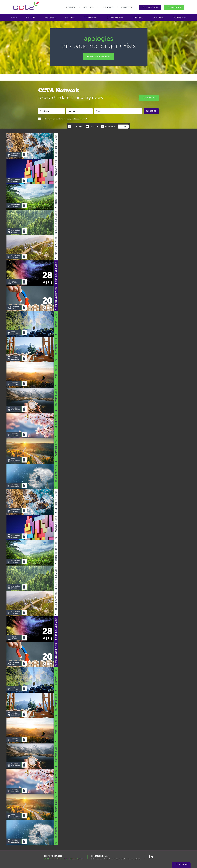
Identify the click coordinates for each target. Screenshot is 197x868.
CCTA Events (138, 17)
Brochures (94, 126)
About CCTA (88, 8)
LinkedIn (80, 859)
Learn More (149, 98)
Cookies (73, 859)
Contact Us (127, 8)
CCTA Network (179, 17)
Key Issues (70, 17)
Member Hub (176, 8)
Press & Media (108, 8)
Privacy (59, 859)
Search (71, 8)
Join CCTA (30, 17)
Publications (110, 126)
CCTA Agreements (115, 17)
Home (14, 17)
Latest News (158, 17)
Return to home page (98, 56)
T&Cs (66, 859)
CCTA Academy (152, 8)
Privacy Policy (65, 119)
